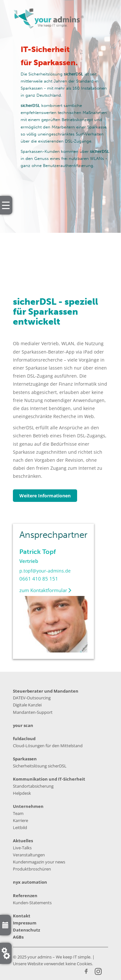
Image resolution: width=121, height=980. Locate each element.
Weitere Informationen (45, 496)
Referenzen (25, 896)
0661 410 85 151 (39, 579)
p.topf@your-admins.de (45, 571)
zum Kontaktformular (46, 590)
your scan (23, 725)
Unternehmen (28, 806)
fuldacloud (24, 739)
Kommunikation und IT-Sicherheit (49, 779)
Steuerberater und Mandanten (46, 691)
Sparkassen (25, 759)
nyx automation (30, 882)
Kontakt (22, 916)
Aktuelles (23, 841)
